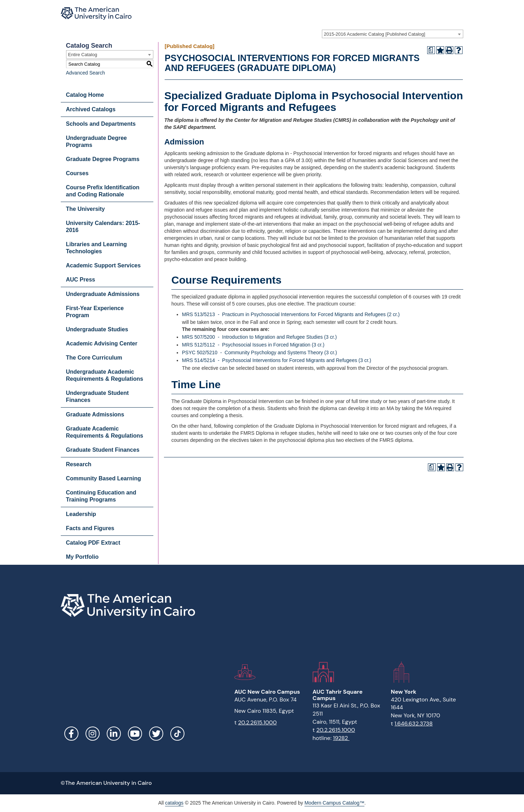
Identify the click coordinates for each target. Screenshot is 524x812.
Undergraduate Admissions (103, 294)
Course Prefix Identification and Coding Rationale (103, 191)
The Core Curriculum (94, 358)
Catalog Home (85, 95)
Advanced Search (86, 73)
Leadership (81, 514)
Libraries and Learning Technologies (96, 248)
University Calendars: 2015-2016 (103, 227)
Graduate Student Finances (103, 450)
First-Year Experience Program (95, 312)
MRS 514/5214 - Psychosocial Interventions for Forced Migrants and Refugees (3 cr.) (276, 360)
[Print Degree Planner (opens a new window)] (431, 50)
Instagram (93, 734)
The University (86, 209)
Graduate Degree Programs (103, 159)
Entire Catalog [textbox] (83, 55)
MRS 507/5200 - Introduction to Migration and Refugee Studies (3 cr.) (259, 337)
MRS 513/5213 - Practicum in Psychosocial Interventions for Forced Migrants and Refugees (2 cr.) (291, 314)
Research (79, 464)
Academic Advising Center (102, 343)
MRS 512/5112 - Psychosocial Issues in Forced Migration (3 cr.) (253, 345)
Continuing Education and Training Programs (101, 496)
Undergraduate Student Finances (98, 396)
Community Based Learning (104, 478)
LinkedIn (114, 734)
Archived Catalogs (91, 109)
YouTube (135, 734)
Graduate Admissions (95, 414)
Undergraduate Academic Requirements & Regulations (105, 375)
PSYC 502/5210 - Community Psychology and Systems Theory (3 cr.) (260, 352)
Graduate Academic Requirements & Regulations (105, 432)
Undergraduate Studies (97, 329)
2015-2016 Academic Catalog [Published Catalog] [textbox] (375, 34)
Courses (77, 173)
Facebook (71, 734)
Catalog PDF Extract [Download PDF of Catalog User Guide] (93, 543)
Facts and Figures (90, 528)
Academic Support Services (104, 265)
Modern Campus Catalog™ (335, 803)
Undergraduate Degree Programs (97, 141)
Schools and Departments (101, 124)
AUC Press (81, 280)
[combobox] (393, 34)
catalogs (174, 803)
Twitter (156, 734)
